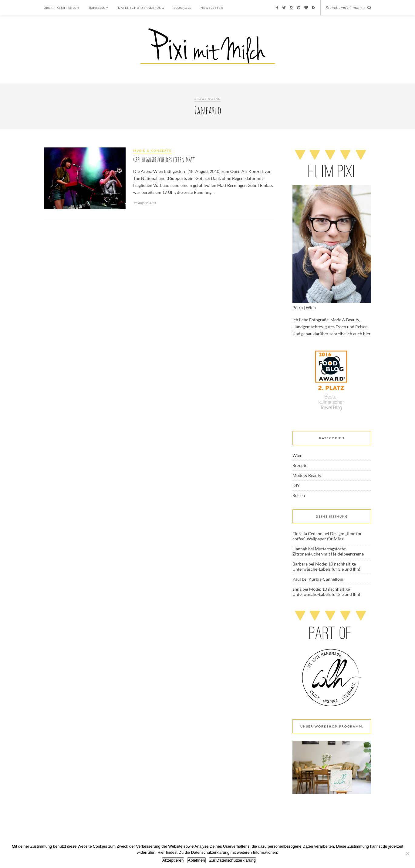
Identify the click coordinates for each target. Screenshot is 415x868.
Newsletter (212, 8)
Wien (297, 455)
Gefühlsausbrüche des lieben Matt (164, 159)
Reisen (299, 495)
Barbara (300, 564)
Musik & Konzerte (152, 150)
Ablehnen (196, 860)
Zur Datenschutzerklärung (233, 860)
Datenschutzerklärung (141, 8)
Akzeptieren (173, 860)
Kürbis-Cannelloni (326, 579)
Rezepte (300, 465)
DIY (296, 485)
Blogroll (182, 8)
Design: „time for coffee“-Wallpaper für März (327, 536)
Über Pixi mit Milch (62, 8)
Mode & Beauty (307, 475)
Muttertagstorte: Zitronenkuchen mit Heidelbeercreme (328, 551)
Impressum (99, 8)
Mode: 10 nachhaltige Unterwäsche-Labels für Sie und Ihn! (326, 566)
